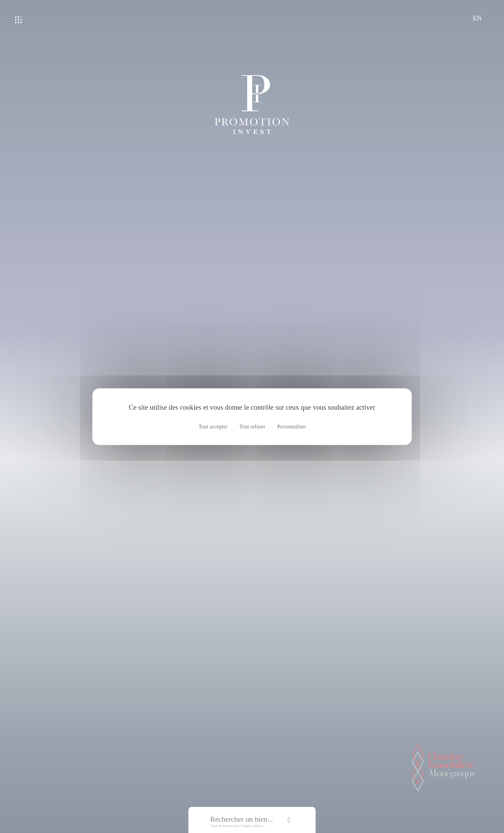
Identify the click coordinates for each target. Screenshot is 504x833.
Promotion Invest (252, 105)
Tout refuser (252, 427)
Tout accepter (213, 427)
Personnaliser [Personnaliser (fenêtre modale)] (292, 427)
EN (477, 18)
